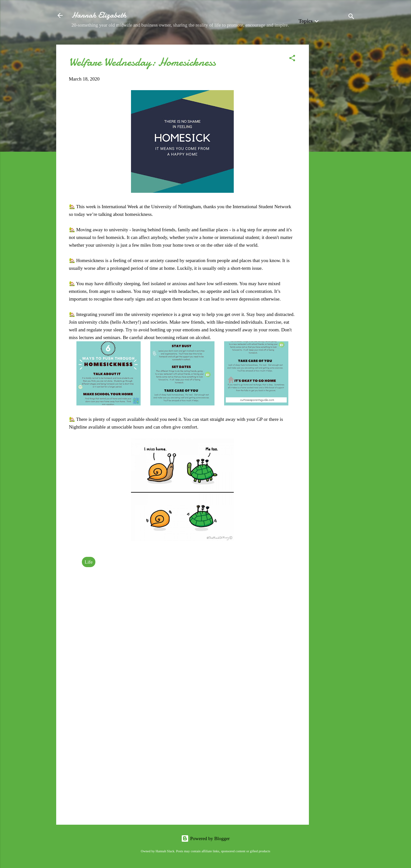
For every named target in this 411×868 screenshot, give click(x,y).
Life (89, 562)
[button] (292, 59)
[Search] (351, 17)
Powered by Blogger (205, 838)
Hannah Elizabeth (99, 15)
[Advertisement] (335, 141)
